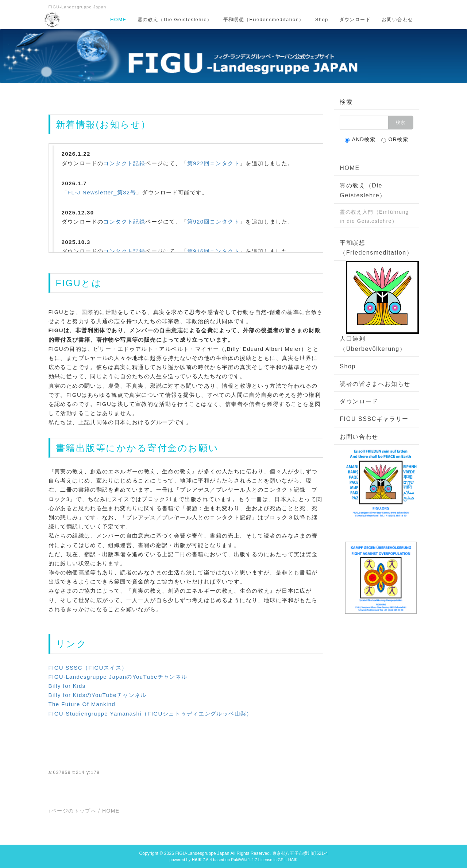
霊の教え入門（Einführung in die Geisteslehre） (374, 216)
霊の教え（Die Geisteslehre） (175, 20)
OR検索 (395, 139)
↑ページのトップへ (73, 811)
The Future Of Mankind (82, 704)
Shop (322, 20)
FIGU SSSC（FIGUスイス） (88, 668)
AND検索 (360, 139)
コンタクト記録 (124, 163)
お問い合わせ (397, 20)
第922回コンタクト (213, 163)
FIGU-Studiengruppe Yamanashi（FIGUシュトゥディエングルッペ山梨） (150, 714)
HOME (118, 20)
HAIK (293, 860)
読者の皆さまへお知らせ (375, 384)
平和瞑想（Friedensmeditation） (264, 20)
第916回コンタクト (213, 251)
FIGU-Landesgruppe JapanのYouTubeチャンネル (118, 677)
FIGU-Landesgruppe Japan (202, 853)
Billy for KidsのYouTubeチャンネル (98, 695)
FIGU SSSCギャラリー (374, 419)
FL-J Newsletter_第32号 (102, 192)
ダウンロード (355, 20)
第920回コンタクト (213, 222)
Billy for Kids (67, 686)
